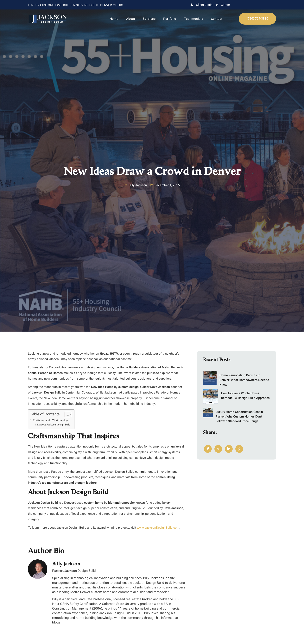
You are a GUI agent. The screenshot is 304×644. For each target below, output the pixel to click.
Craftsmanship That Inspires (51, 421)
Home (114, 19)
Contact (217, 19)
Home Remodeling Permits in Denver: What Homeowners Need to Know (244, 380)
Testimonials (194, 19)
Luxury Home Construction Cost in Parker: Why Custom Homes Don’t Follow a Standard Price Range (239, 416)
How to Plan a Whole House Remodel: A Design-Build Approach (245, 395)
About (131, 19)
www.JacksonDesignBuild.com (158, 528)
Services (149, 19)
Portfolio (170, 19)
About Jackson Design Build (55, 425)
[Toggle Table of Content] (66, 415)
